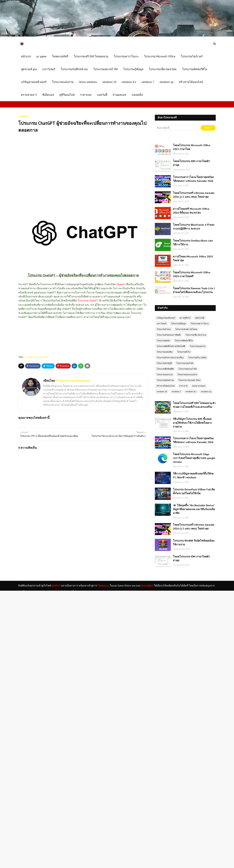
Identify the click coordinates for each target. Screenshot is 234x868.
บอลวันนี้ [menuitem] (102, 95)
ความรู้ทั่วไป (30, 357)
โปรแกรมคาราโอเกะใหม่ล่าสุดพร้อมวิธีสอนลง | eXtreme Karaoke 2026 (193, 179)
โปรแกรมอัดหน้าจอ (165, 380)
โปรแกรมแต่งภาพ (198, 346)
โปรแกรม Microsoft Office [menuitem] (160, 56)
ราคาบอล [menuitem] (86, 95)
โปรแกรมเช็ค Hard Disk (196, 335)
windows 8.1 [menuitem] (129, 82)
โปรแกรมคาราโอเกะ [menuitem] (126, 56)
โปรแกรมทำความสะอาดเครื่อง (170, 358)
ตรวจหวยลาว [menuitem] (29, 95)
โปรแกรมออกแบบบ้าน (187, 375)
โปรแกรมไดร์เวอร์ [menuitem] (192, 56)
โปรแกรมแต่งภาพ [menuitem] (63, 82)
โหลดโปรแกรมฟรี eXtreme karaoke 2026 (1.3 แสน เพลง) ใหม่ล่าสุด (194, 195)
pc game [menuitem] (41, 56)
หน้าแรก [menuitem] (26, 56)
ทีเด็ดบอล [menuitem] (48, 95)
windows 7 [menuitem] (148, 82)
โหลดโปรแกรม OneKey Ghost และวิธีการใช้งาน (193, 243)
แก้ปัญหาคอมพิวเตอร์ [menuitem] (34, 82)
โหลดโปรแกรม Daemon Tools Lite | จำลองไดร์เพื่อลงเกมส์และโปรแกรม (194, 290)
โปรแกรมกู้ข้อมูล (178, 324)
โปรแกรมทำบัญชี (164, 363)
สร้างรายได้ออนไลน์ (166, 386)
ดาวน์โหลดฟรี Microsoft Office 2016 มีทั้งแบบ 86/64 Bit (191, 211)
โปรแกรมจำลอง (164, 329)
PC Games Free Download (72, 381)
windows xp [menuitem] (167, 82)
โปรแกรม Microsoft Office (189, 380)
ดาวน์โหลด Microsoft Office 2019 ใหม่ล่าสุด (193, 258)
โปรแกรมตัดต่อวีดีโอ (184, 341)
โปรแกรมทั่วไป (184, 352)
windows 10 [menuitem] (109, 82)
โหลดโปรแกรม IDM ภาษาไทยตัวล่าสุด (191, 163)
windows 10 (162, 392)
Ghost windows (199, 386)
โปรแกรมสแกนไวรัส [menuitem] (105, 69)
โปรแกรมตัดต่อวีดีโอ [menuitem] (195, 69)
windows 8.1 (191, 392)
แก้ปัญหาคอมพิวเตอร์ (166, 318)
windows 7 (176, 392)
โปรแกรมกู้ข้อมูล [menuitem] (133, 69)
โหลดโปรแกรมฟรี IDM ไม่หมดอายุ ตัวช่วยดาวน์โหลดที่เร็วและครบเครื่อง (194, 405)
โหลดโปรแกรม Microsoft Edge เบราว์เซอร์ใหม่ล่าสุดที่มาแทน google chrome (194, 458)
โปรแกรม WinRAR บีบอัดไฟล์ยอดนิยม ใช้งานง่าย (194, 543)
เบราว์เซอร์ (162, 324)
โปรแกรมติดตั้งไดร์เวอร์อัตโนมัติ (171, 346)
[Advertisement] (85, 166)
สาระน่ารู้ (183, 386)
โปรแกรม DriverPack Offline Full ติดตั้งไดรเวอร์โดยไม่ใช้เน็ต (194, 491)
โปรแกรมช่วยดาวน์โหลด (186, 329)
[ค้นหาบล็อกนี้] (177, 128)
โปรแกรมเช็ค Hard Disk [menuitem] (163, 69)
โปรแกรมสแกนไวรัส (188, 369)
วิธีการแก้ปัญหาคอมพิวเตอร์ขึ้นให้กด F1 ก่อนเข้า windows (193, 475)
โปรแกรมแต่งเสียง (165, 352)
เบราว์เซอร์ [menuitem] (49, 69)
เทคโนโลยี (43, 357)
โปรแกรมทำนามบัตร (197, 358)
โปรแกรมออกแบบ (165, 375)
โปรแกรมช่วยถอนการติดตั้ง (169, 335)
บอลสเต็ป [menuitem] (137, 95)
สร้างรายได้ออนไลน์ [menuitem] (191, 82)
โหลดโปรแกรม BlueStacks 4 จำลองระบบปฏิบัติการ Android (194, 227)
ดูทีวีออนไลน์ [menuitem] (67, 95)
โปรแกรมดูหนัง (163, 341)
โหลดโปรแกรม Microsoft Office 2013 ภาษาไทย (192, 147)
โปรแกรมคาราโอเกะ (200, 324)
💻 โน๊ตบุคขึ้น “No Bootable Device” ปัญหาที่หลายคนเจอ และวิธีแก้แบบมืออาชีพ (194, 509)
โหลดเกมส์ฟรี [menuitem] (60, 56)
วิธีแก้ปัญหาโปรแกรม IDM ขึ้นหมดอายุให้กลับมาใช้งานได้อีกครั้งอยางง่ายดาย (192, 423)
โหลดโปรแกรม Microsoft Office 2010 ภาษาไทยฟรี (192, 274)
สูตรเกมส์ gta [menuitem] (29, 69)
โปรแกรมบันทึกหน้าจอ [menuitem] (74, 69)
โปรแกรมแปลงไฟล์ (185, 363)
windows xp (206, 392)
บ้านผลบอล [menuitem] (119, 95)
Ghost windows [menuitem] (88, 82)
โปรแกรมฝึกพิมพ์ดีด (165, 369)
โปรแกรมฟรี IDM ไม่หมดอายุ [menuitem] (91, 56)
